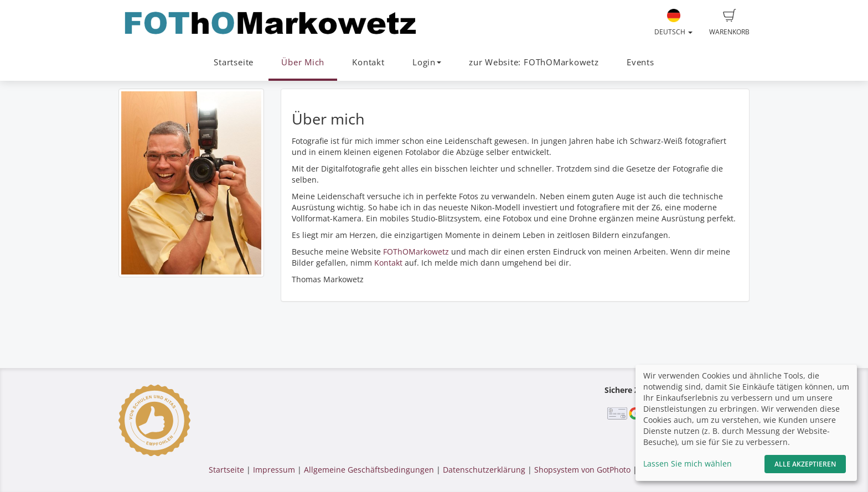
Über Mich (303, 62)
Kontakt (368, 62)
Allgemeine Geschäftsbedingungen (369, 470)
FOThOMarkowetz (416, 252)
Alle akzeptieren (805, 464)
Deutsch (673, 23)
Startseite (234, 62)
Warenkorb (729, 23)
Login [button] (427, 62)
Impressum (274, 470)
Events (640, 62)
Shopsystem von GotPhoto (582, 470)
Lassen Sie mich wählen (688, 463)
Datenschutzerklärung (484, 470)
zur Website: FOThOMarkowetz (534, 62)
